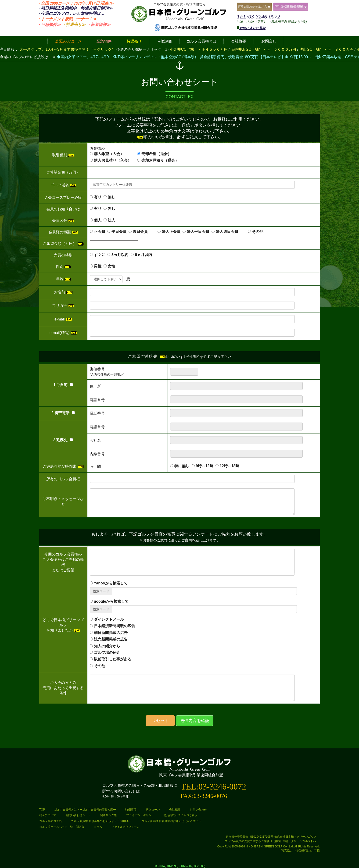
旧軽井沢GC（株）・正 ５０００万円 (264, 49)
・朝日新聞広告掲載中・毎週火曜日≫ (75, 8)
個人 (98, 220)
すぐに (100, 255)
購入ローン (153, 810)
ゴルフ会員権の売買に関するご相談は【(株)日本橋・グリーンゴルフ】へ (270, 841)
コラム (98, 827)
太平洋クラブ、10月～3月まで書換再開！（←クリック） (67, 49)
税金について (48, 815)
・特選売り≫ (74, 25)
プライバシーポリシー (140, 815)
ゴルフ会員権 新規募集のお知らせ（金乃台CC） (172, 821)
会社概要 (175, 810)
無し (111, 197)
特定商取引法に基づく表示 (180, 815)
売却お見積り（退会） (160, 160)
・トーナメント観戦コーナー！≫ (67, 19)
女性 (111, 266)
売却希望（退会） (156, 154)
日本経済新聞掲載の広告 (115, 626)
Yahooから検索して (111, 583)
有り (98, 197)
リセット (160, 721)
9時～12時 (205, 466)
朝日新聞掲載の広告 (111, 633)
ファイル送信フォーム (126, 827)
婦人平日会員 (198, 232)
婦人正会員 (171, 232)
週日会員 (144, 232)
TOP (42, 810)
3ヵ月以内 (120, 255)
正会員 (100, 232)
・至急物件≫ (49, 25)
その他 (258, 232)
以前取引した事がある (113, 659)
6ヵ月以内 (143, 255)
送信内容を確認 (195, 721)
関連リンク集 (108, 815)
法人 (111, 220)
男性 (98, 266)
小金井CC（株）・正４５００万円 (199, 49)
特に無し (182, 466)
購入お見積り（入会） (113, 160)
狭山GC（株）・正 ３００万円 (327, 49)
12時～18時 (230, 466)
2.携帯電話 (63, 413)
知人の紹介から (107, 646)
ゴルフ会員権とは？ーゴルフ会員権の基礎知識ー (85, 810)
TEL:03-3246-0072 (258, 17)
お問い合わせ (198, 810)
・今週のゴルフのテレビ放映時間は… (71, 13)
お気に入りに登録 (252, 28)
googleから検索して (111, 601)
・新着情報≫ (99, 25)
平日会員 (119, 232)
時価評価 (131, 810)
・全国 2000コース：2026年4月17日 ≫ (75, 3)
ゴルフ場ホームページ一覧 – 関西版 (62, 827)
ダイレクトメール (109, 619)
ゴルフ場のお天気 (50, 821)
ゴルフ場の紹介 (107, 653)
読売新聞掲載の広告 (111, 639)
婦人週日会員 (231, 232)
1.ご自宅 (63, 385)
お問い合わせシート (78, 815)
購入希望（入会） (109, 154)
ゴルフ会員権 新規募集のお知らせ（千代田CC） (102, 821)
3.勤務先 (63, 440)
